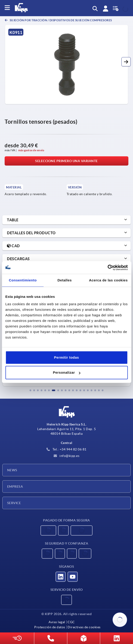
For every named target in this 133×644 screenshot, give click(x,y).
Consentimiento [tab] (23, 280)
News (12, 470)
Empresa (15, 487)
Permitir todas (67, 357)
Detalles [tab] (65, 280)
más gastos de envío (31, 150)
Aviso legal (57, 622)
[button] (126, 62)
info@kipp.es (67, 456)
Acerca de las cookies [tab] (108, 280)
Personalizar (67, 372)
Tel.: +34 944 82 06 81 (66, 449)
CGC (71, 622)
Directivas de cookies (84, 627)
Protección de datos (50, 627)
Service (14, 503)
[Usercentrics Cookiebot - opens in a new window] (107, 268)
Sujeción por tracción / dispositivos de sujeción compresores (60, 20)
